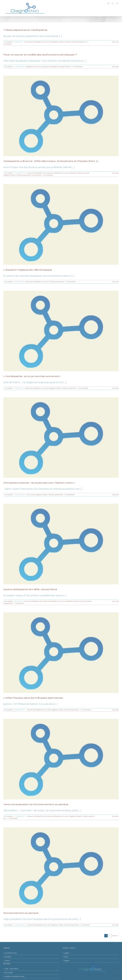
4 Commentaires (48, 175)
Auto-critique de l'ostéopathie (33, 42)
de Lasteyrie (9, 42)
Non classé (61, 67)
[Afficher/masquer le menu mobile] (117, 3)
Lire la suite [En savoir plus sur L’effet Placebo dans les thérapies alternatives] (115, 710)
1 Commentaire (19, 603)
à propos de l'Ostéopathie (35, 173)
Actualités (8, 957)
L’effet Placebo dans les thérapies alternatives (33, 698)
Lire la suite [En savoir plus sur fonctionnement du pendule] (115, 925)
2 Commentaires (77, 67)
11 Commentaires (13, 818)
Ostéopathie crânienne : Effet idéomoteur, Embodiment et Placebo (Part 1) (51, 161)
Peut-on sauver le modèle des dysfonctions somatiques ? (40, 54)
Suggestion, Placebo (9, 175)
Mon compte (9, 973)
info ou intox (46, 42)
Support (67, 961)
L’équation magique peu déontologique (28, 270)
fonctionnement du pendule (21, 913)
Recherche (68, 67)
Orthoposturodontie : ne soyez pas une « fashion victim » (39, 483)
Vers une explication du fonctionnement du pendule (36, 804)
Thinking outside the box (78, 42)
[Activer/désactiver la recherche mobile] (113, 3)
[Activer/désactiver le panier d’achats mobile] (108, 3)
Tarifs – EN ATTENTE (11, 969)
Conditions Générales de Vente (15, 976)
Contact (7, 961)
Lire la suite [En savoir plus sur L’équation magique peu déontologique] (115, 282)
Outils (66, 957)
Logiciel (67, 953)
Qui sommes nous (11, 953)
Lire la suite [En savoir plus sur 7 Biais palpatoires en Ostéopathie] (115, 42)
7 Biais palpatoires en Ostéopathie (25, 30)
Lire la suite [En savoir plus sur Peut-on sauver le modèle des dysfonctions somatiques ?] (115, 67)
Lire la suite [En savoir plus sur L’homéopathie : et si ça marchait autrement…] (115, 388)
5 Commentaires (83, 388)
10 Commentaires (86, 710)
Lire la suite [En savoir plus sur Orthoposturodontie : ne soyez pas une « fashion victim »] (115, 495)
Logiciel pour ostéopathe (49, 67)
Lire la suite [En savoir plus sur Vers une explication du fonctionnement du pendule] (115, 816)
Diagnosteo (30, 67)
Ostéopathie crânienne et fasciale (61, 42)
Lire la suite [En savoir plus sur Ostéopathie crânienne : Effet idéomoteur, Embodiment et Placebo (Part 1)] (115, 173)
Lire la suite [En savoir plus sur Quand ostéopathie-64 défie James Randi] (115, 601)
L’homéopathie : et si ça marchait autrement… (32, 376)
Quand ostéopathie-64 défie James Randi (30, 589)
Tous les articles (37, 175)
